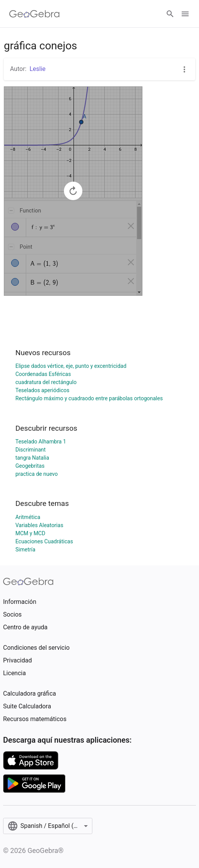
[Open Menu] (185, 14)
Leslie (38, 69)
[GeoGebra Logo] (34, 14)
